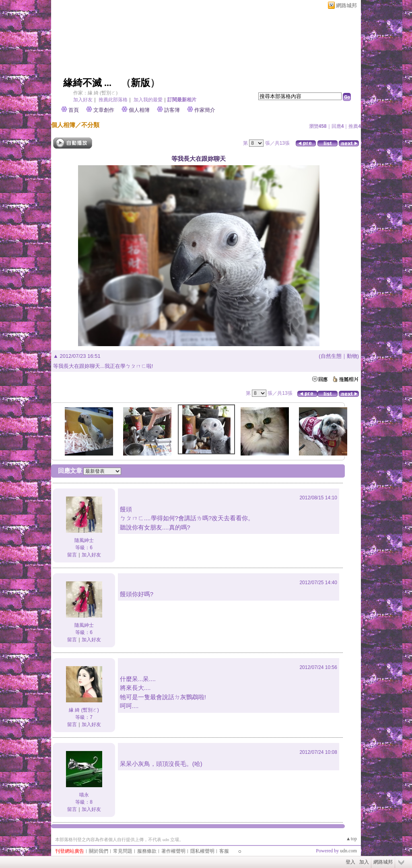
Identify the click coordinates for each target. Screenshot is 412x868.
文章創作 (104, 110)
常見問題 (123, 851)
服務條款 (147, 851)
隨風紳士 (84, 540)
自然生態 (331, 356)
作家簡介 (205, 110)
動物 (352, 356)
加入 (364, 862)
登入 (350, 862)
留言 (72, 555)
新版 (140, 83)
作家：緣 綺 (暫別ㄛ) (95, 93)
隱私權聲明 (202, 851)
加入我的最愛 (148, 100)
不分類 (90, 125)
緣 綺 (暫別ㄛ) (84, 710)
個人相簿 (139, 110)
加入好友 (83, 100)
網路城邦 (346, 5)
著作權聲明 (173, 851)
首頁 (74, 110)
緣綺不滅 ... (87, 83)
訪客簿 (172, 110)
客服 (224, 851)
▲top (351, 839)
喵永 (84, 795)
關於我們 (99, 851)
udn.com (348, 851)
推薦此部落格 (113, 100)
